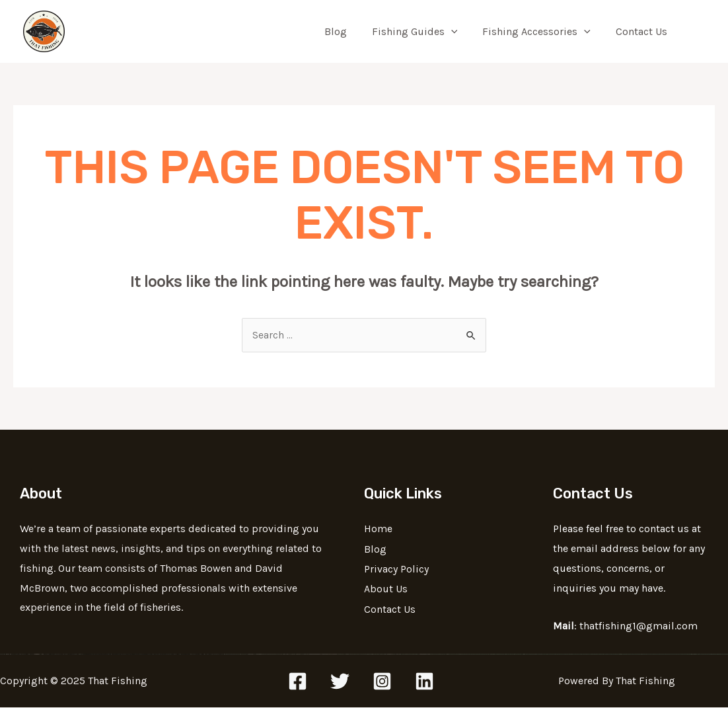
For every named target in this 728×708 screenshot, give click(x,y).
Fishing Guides (425, 32)
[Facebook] (298, 682)
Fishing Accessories (542, 32)
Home (378, 529)
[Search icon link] (699, 32)
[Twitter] (340, 682)
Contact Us (643, 31)
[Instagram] (382, 682)
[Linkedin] (424, 682)
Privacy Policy (396, 569)
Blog (349, 31)
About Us (386, 589)
